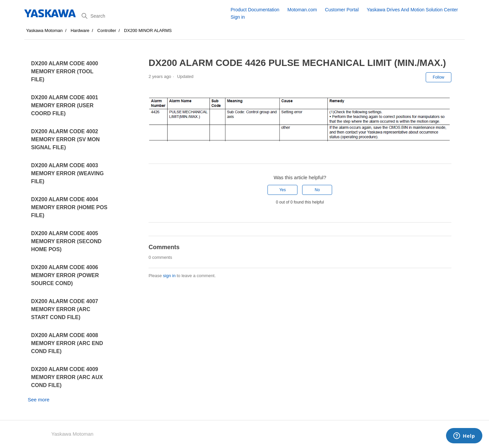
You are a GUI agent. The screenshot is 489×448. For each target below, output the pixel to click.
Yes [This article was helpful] (282, 190)
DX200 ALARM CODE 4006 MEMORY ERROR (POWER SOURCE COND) (65, 275)
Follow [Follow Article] (439, 77)
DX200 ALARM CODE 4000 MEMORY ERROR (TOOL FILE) (64, 71)
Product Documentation (255, 10)
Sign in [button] (238, 17)
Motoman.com (302, 10)
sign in (169, 276)
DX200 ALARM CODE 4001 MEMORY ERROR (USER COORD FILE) (64, 105)
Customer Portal (342, 10)
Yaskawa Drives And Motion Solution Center (412, 10)
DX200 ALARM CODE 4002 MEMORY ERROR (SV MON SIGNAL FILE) (65, 139)
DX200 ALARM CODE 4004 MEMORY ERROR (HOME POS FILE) (69, 207)
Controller (107, 30)
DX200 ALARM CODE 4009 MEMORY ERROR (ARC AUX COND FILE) (67, 377)
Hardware (80, 30)
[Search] (154, 16)
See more (38, 400)
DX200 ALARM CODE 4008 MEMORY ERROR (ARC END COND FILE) (67, 343)
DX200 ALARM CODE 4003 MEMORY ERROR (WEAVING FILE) (67, 173)
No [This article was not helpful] (317, 190)
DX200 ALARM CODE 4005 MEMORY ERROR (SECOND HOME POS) (66, 241)
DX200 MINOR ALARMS (148, 30)
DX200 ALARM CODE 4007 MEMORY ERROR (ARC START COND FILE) (64, 309)
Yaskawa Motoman (44, 30)
